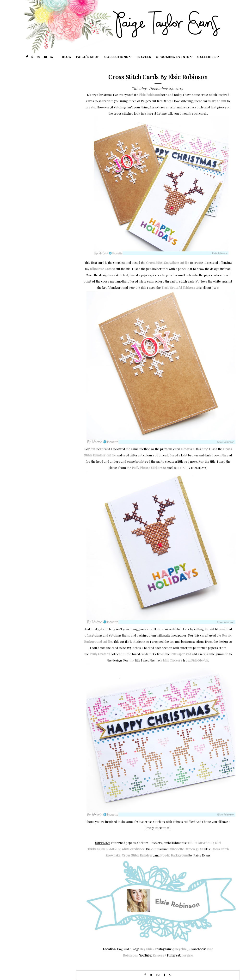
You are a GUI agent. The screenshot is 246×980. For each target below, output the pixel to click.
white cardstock (133, 849)
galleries (206, 57)
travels (144, 57)
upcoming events (173, 57)
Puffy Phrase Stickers (147, 468)
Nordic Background (174, 855)
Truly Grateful (172, 287)
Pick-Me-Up (200, 660)
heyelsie (187, 955)
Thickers (189, 287)
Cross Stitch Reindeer (137, 855)
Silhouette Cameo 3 (183, 849)
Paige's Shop (88, 57)
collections (116, 57)
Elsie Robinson (149, 95)
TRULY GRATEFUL (200, 843)
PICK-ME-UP (111, 849)
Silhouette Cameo (103, 269)
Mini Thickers (172, 660)
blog (66, 57)
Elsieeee (158, 955)
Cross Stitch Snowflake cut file (168, 263)
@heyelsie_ (180, 949)
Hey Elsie (146, 949)
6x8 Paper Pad (181, 654)
